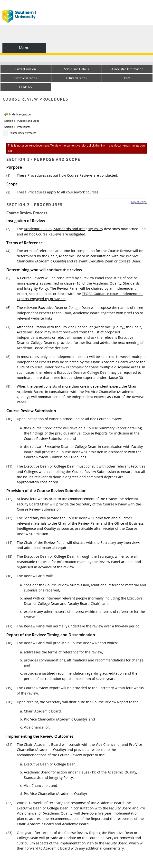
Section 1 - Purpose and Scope (22, 121)
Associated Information (127, 69)
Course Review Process (23, 133)
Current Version (26, 69)
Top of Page (139, 202)
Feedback (26, 87)
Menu (24, 48)
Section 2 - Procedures (17, 127)
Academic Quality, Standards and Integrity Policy (63, 229)
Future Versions (76, 78)
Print (127, 78)
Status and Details (76, 69)
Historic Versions (26, 78)
